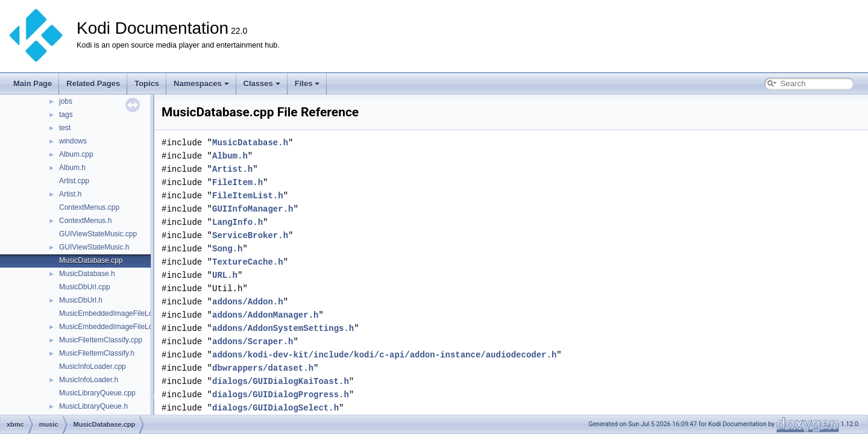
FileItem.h (237, 182)
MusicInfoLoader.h (89, 380)
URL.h (225, 275)
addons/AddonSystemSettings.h (283, 328)
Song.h (227, 249)
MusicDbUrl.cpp (85, 287)
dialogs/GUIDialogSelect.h (275, 408)
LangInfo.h (237, 222)
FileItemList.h (248, 196)
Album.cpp (76, 154)
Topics (147, 83)
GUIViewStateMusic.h (94, 247)
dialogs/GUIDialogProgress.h (281, 395)
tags (66, 115)
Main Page (33, 83)
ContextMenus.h (85, 221)
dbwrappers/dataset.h (263, 368)
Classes (262, 83)
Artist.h (70, 194)
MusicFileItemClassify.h (97, 353)
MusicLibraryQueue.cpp (97, 393)
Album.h (72, 168)
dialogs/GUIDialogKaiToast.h (281, 381)
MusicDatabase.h (87, 274)
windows (73, 141)
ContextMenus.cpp (89, 207)
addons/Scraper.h (253, 341)
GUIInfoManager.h (253, 209)
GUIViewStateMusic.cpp (98, 234)
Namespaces (201, 83)
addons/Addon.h (248, 302)
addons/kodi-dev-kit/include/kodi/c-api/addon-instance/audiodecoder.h (384, 355)
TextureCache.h (248, 262)
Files (307, 83)
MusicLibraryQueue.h (93, 406)
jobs (66, 101)
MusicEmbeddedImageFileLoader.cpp (120, 313)
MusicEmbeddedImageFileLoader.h (116, 327)
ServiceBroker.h (250, 235)
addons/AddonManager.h (265, 315)
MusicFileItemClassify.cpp (101, 340)
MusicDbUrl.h (81, 300)
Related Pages (93, 83)
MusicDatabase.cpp (91, 260)
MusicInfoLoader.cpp (93, 366)
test (65, 128)
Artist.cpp (74, 181)
